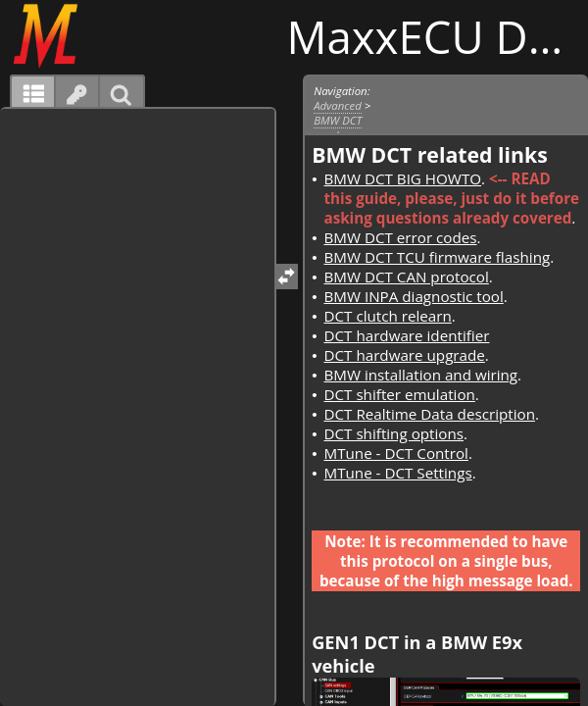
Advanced (338, 105)
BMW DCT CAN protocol (406, 277)
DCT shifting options (393, 433)
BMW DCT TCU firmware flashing (437, 257)
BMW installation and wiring (420, 375)
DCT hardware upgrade (404, 355)
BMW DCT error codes (400, 237)
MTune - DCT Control (395, 453)
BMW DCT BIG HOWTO (402, 178)
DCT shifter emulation (399, 394)
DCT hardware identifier (406, 335)
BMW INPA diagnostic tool (413, 296)
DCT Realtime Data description (429, 414)
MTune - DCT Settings (397, 473)
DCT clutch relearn (387, 316)
